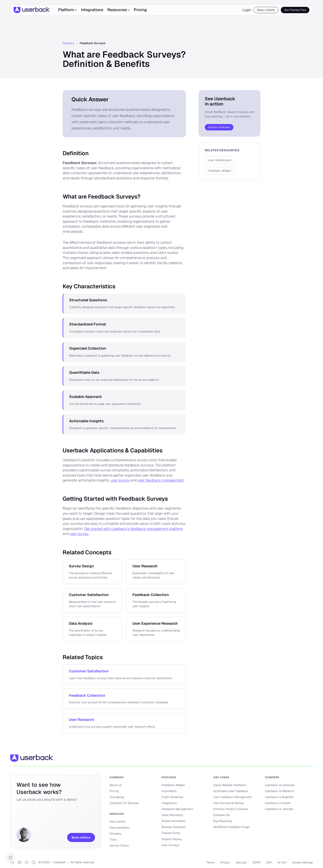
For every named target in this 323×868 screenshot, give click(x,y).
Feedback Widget (173, 785)
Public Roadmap (172, 797)
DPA (269, 862)
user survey (120, 480)
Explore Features (219, 127)
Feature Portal (171, 833)
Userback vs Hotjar (278, 803)
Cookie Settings (302, 862)
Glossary (68, 43)
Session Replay (172, 839)
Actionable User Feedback (231, 791)
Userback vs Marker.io (280, 791)
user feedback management (161, 480)
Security (241, 862)
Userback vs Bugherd (279, 797)
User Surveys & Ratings (229, 803)
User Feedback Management (232, 797)
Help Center (118, 822)
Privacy (225, 862)
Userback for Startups (124, 803)
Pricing (140, 10)
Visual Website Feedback (230, 785)
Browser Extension (174, 827)
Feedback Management (177, 809)
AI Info (282, 862)
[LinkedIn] (27, 862)
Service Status (119, 846)
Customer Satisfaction (89, 671)
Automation (169, 791)
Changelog (117, 797)
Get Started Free (295, 10)
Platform (67, 10)
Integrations (92, 10)
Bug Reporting (222, 821)
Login (247, 10)
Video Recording (172, 815)
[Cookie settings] (11, 857)
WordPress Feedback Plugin (232, 827)
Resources (119, 10)
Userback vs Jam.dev (279, 809)
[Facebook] (34, 862)
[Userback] (32, 10)
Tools (113, 840)
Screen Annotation (174, 821)
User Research (81, 720)
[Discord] (20, 862)
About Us (116, 785)
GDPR (256, 862)
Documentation (120, 828)
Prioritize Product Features (231, 809)
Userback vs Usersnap (280, 785)
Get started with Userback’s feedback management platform (134, 529)
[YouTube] (12, 862)
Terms (211, 862)
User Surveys (170, 845)
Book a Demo (266, 10)
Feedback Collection (87, 695)
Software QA (221, 815)
